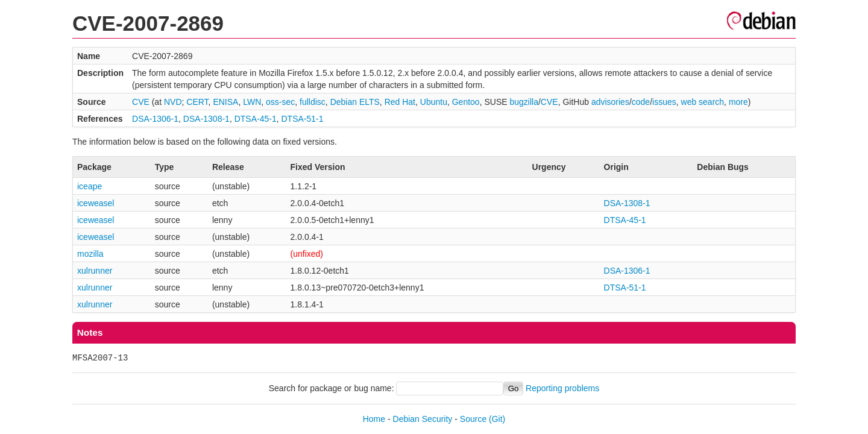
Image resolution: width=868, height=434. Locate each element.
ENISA (225, 102)
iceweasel (96, 203)
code (641, 102)
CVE (141, 102)
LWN (252, 102)
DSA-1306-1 (155, 119)
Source (473, 419)
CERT (197, 102)
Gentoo (466, 102)
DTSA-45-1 (256, 119)
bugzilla (524, 102)
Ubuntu (434, 102)
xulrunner (95, 271)
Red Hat (400, 102)
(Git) (497, 419)
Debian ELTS (355, 102)
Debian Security (423, 419)
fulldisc (313, 102)
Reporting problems (562, 388)
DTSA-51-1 (302, 119)
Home (374, 419)
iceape (90, 186)
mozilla (90, 254)
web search (703, 102)
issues (664, 102)
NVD (173, 102)
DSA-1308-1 (206, 119)
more (738, 102)
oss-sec (280, 102)
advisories (610, 102)
